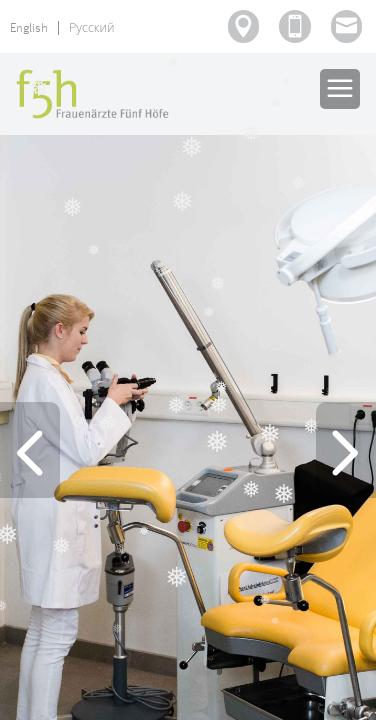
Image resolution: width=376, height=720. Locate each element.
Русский (92, 28)
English (29, 28)
